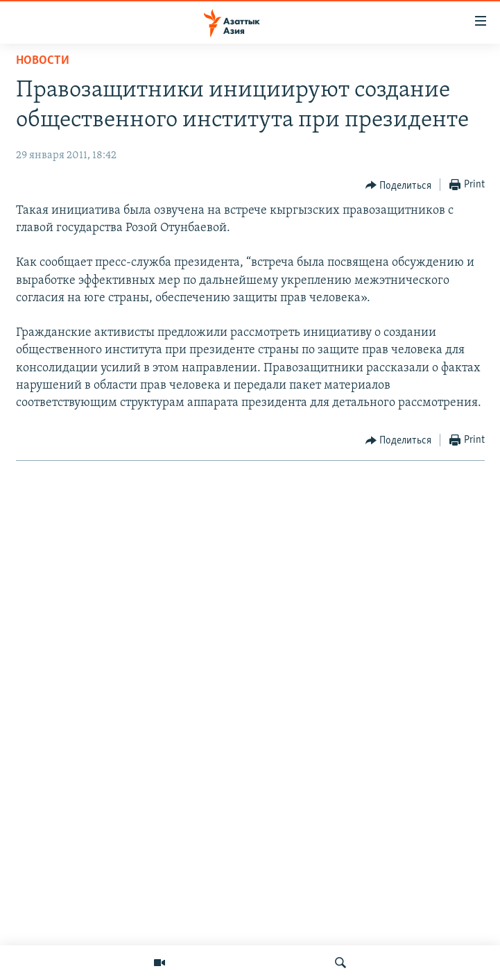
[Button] (399, 185)
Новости (43, 61)
